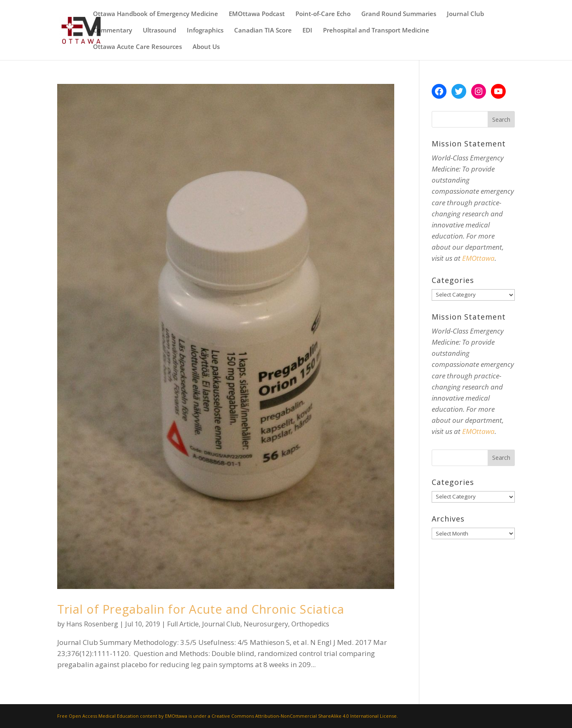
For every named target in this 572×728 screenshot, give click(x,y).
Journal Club (465, 14)
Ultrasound (159, 31)
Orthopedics (310, 624)
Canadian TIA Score (263, 31)
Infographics (205, 31)
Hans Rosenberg (92, 624)
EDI (307, 31)
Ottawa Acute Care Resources (137, 47)
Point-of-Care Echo (323, 14)
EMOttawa (478, 258)
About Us (206, 47)
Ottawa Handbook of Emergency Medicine (156, 14)
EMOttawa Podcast (257, 14)
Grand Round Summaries (399, 14)
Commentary (113, 31)
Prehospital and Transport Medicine (376, 31)
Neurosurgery (266, 624)
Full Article (183, 624)
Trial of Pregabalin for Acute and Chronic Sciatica (201, 609)
